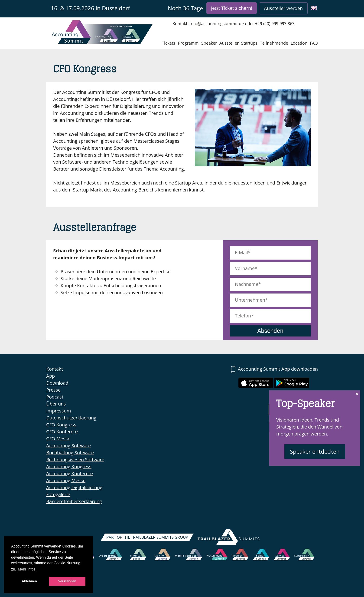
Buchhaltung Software (70, 453)
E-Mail (241, 252)
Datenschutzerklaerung (71, 418)
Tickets (169, 43)
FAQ (314, 43)
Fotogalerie (58, 494)
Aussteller (229, 43)
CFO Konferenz (62, 432)
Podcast (55, 397)
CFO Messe (58, 439)
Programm (188, 43)
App (50, 376)
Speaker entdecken (315, 451)
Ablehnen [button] (29, 581)
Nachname (247, 284)
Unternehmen (250, 300)
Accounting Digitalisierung (74, 487)
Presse (53, 390)
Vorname (245, 268)
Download (57, 383)
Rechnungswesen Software (75, 460)
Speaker (209, 43)
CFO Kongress (61, 425)
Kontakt (55, 369)
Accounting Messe (66, 480)
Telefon (243, 316)
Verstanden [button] (67, 581)
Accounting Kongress (69, 467)
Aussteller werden (283, 8)
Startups (249, 43)
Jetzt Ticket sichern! (232, 8)
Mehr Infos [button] (27, 569)
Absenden (270, 331)
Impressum (59, 411)
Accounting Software (68, 446)
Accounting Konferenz (70, 473)
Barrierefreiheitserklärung (74, 501)
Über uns (56, 404)
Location (299, 43)
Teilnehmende (274, 43)
